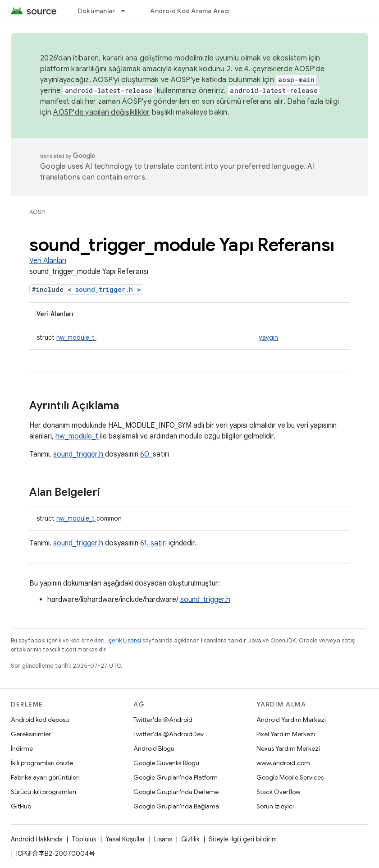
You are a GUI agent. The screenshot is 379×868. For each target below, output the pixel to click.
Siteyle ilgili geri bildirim (243, 839)
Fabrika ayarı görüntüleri (45, 777)
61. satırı (154, 543)
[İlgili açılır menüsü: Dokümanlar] (127, 11)
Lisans (163, 839)
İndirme (22, 748)
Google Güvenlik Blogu (166, 763)
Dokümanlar (97, 11)
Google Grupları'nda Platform (176, 777)
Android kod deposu (40, 720)
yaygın (269, 337)
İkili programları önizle (42, 763)
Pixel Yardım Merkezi (286, 734)
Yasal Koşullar (125, 839)
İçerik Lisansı (124, 640)
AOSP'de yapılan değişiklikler (101, 112)
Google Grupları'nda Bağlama (176, 806)
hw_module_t (76, 337)
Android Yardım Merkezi (291, 720)
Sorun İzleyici (275, 806)
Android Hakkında (37, 839)
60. (146, 454)
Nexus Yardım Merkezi (288, 748)
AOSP (37, 212)
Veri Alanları (48, 261)
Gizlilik (190, 839)
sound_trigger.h (106, 289)
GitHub (21, 806)
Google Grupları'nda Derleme (176, 792)
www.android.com (283, 763)
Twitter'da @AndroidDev (169, 734)
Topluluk (84, 839)
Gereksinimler (31, 734)
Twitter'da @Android (163, 720)
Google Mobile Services (290, 777)
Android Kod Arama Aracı (190, 11)
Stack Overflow (279, 792)
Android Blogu (154, 748)
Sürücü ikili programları (43, 792)
